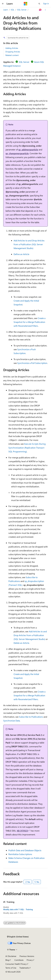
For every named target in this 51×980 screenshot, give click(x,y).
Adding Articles (12, 48)
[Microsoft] (26, 4)
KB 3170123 (22, 831)
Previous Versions (27, 956)
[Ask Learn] (40, 10)
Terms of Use (11, 968)
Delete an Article (21, 643)
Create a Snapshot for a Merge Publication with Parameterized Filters (30, 322)
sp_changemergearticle (17, 153)
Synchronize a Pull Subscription (32, 363)
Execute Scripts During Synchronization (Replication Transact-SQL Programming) (27, 448)
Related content (12, 55)
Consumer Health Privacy (16, 964)
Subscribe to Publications (31, 717)
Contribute (19, 960)
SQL (13, 10)
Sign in (46, 3)
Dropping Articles (13, 52)
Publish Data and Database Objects (25, 850)
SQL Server (22, 10)
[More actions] (45, 10)
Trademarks (24, 968)
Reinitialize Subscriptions (20, 854)
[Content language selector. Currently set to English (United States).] (18, 937)
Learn (6, 10)
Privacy (30, 960)
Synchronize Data (12, 721)
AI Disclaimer (11, 956)
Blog (7, 960)
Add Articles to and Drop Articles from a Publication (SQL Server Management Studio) (29, 244)
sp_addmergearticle (28, 150)
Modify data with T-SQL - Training (18, 909)
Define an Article (21, 254)
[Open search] (39, 4)
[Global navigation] (3, 4)
